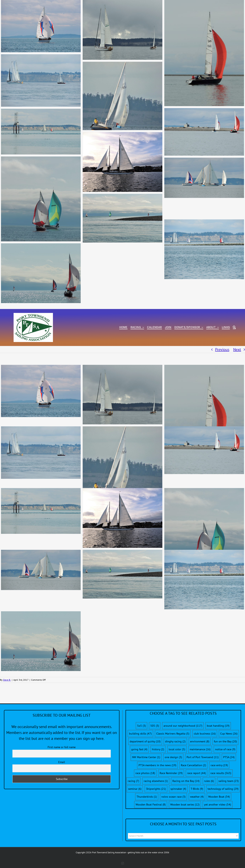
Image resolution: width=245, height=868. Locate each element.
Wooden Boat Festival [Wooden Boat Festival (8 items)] (151, 805)
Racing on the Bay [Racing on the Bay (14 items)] (186, 781)
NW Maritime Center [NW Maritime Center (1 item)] (146, 757)
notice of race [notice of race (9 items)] (225, 749)
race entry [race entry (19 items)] (219, 765)
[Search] (234, 327)
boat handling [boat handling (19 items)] (218, 726)
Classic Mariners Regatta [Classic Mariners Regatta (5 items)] (173, 734)
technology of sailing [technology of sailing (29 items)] (223, 789)
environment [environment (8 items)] (200, 741)
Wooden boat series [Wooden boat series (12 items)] (185, 805)
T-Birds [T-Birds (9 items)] (197, 789)
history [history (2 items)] (158, 749)
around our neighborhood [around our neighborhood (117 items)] (183, 726)
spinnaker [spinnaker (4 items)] (178, 789)
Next (237, 349)
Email (62, 762)
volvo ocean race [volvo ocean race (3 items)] (173, 797)
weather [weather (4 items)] (197, 797)
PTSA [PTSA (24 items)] (229, 757)
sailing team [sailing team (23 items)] (229, 781)
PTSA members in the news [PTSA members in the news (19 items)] (157, 765)
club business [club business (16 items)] (205, 734)
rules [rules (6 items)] (209, 781)
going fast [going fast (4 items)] (139, 749)
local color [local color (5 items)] (177, 749)
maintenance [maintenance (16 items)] (200, 749)
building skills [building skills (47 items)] (140, 734)
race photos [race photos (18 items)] (145, 773)
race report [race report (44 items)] (196, 773)
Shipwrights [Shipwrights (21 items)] (156, 789)
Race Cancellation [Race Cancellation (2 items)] (193, 765)
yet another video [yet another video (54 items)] (218, 805)
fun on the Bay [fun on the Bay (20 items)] (225, 741)
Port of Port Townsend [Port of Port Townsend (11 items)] (203, 757)
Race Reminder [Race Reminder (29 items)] (171, 773)
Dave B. (7, 680)
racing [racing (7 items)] (133, 781)
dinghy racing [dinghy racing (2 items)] (175, 741)
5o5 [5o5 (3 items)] (141, 726)
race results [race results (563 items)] (221, 773)
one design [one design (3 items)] (173, 757)
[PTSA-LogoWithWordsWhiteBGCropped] (33, 315)
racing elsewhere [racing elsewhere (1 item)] (156, 781)
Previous (222, 349)
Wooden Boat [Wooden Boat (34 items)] (219, 797)
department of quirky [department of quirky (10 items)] (145, 741)
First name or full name (62, 747)
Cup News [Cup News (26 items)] (229, 734)
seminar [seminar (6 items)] (135, 789)
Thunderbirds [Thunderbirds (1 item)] (147, 797)
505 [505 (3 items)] (155, 726)
